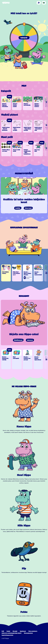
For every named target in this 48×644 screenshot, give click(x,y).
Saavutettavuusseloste (7, 635)
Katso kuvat (28, 208)
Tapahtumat (23, 631)
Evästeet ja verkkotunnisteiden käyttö (12, 633)
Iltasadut (15, 631)
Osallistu (18, 208)
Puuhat (8, 631)
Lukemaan (30, 340)
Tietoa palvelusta (33, 631)
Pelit (3, 631)
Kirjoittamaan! (18, 340)
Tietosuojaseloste (28, 633)
